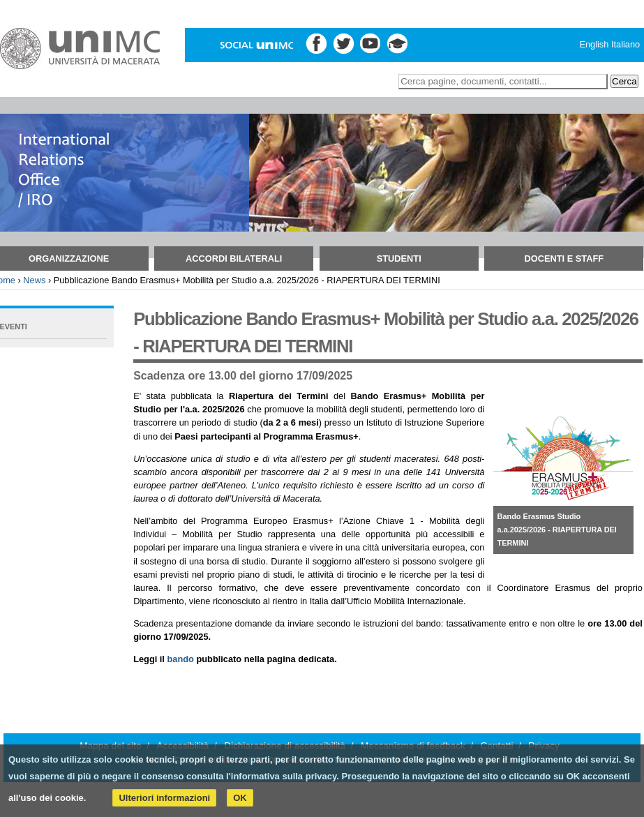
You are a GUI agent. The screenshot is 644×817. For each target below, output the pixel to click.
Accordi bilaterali (234, 258)
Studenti (399, 258)
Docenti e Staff (564, 258)
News (34, 280)
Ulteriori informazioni (164, 798)
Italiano (626, 44)
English (594, 44)
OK (240, 798)
